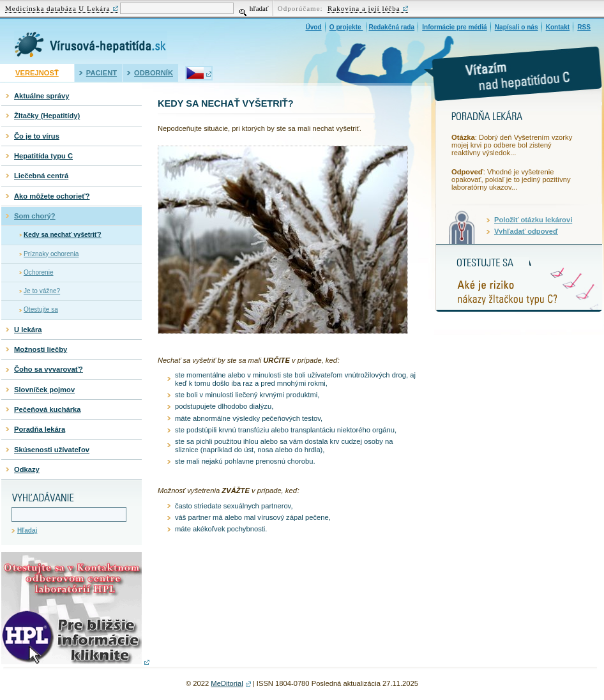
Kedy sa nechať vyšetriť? (63, 235)
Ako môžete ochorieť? (52, 196)
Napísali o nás (517, 27)
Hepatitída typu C (43, 156)
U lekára (28, 330)
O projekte (346, 27)
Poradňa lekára (40, 429)
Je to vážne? (42, 291)
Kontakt (558, 27)
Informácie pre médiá (454, 27)
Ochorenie (39, 272)
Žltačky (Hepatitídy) (47, 116)
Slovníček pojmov (44, 390)
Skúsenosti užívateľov (52, 450)
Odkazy (27, 469)
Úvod (313, 27)
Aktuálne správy (42, 96)
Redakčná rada (391, 27)
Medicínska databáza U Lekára (58, 8)
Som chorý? (35, 216)
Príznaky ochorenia (51, 254)
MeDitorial (227, 683)
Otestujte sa (41, 309)
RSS (584, 27)
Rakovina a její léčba (364, 8)
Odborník (154, 73)
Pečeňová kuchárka (47, 409)
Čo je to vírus (37, 136)
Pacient (102, 73)
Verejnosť (37, 73)
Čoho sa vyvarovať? (49, 369)
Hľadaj (27, 530)
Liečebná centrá (41, 176)
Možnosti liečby (41, 349)
